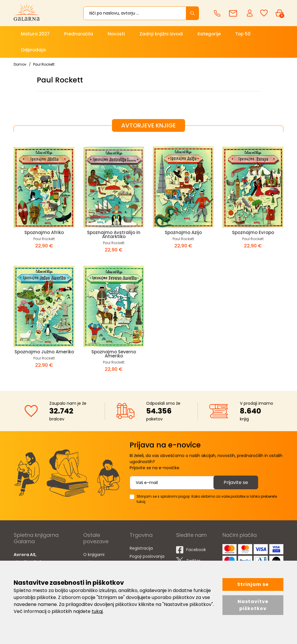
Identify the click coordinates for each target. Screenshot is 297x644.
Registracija (141, 548)
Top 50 (243, 34)
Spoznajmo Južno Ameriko (44, 352)
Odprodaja (33, 50)
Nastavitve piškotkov (253, 605)
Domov (20, 64)
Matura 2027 (35, 34)
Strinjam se (253, 584)
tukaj (97, 611)
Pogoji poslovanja (147, 556)
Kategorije (209, 34)
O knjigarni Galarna (94, 558)
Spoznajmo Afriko (44, 232)
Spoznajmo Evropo (253, 232)
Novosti (116, 34)
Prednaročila (79, 34)
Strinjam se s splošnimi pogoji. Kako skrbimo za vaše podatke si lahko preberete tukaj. (207, 499)
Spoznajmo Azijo (183, 232)
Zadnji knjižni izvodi (161, 34)
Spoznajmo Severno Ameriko (114, 354)
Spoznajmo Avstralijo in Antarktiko (114, 234)
